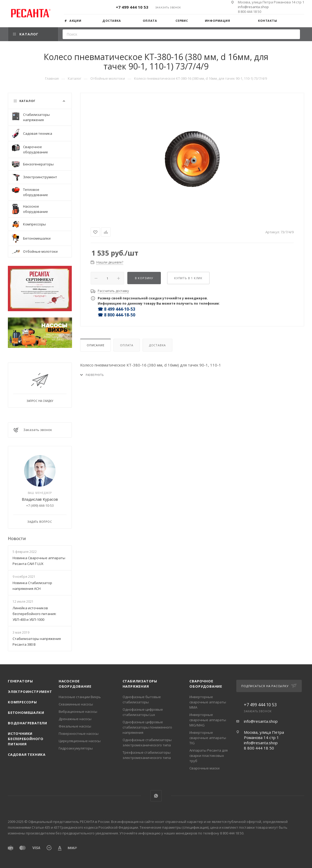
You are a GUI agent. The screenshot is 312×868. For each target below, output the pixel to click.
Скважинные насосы (76, 704)
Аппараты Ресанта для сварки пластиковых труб (209, 756)
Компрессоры (22, 702)
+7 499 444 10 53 (132, 7)
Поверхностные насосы (79, 734)
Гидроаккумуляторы (76, 748)
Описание (95, 345)
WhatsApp (156, 796)
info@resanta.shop (253, 7)
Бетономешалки (26, 713)
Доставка (157, 345)
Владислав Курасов (40, 499)
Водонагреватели (28, 723)
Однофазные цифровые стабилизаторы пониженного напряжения (147, 727)
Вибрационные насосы (78, 711)
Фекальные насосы (75, 726)
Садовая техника (27, 754)
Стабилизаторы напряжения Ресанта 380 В (37, 641)
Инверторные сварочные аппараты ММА (208, 702)
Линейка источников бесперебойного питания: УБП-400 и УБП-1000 (34, 614)
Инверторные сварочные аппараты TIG (208, 738)
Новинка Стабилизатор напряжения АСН (32, 586)
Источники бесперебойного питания (26, 739)
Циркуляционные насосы (80, 741)
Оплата (127, 345)
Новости (17, 538)
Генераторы (20, 681)
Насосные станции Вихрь (80, 697)
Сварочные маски (204, 768)
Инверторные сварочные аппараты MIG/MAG (208, 720)
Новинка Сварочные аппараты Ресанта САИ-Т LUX (39, 561)
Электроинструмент (30, 692)
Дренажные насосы (75, 719)
